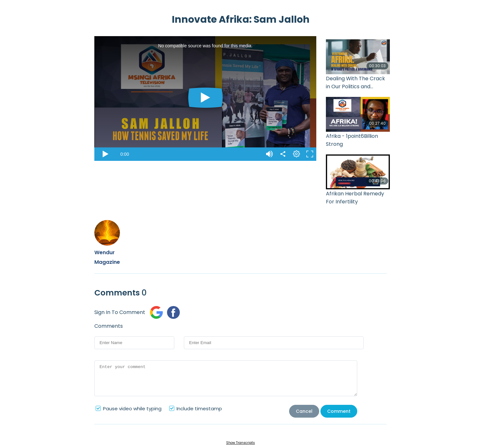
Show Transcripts (240, 443)
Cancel (304, 411)
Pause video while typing (132, 409)
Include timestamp (199, 409)
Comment (339, 411)
